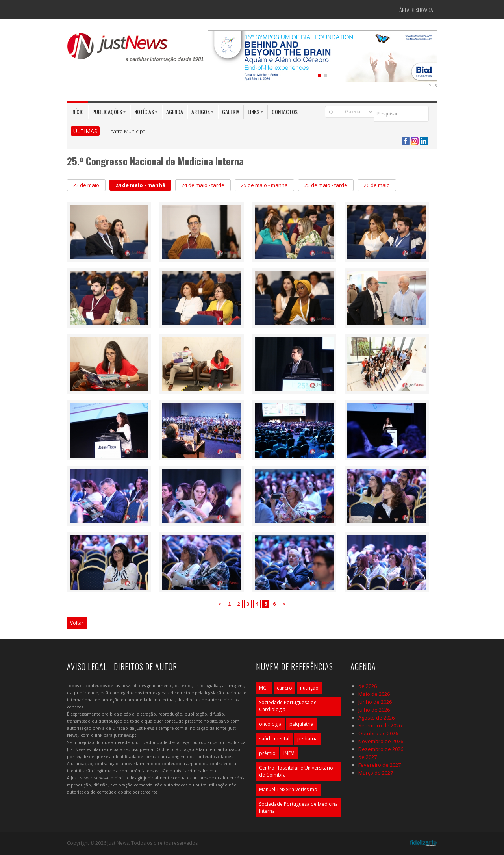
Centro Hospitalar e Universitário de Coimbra (296, 771)
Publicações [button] (109, 112)
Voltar (77, 623)
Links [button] (256, 112)
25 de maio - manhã (264, 185)
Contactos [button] (285, 112)
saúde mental (274, 739)
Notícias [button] (146, 112)
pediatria (308, 739)
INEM (289, 753)
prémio (267, 753)
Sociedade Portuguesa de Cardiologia (288, 706)
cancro (284, 688)
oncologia (270, 724)
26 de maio (377, 185)
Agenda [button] (175, 112)
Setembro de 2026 (380, 725)
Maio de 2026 (374, 694)
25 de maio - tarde (326, 185)
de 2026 (368, 686)
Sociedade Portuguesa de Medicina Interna (298, 808)
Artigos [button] (203, 112)
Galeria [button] (231, 112)
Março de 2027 (376, 773)
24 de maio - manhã (140, 185)
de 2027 (368, 757)
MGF (264, 688)
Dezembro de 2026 (381, 749)
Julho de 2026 (374, 710)
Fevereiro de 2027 (380, 765)
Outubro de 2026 (378, 733)
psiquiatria (301, 724)
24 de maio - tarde (203, 185)
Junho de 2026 (375, 702)
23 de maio (86, 185)
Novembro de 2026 (381, 741)
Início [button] (78, 112)
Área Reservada (416, 10)
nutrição (309, 688)
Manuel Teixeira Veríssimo (288, 789)
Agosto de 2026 (376, 718)
